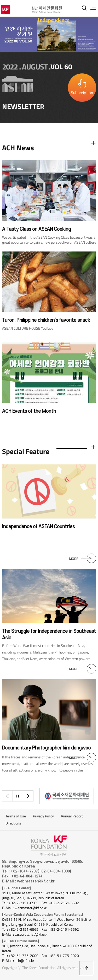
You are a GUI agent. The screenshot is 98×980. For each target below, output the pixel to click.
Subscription (82, 93)
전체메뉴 (93, 8)
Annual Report (72, 816)
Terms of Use (16, 816)
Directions (13, 823)
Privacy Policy (43, 816)
